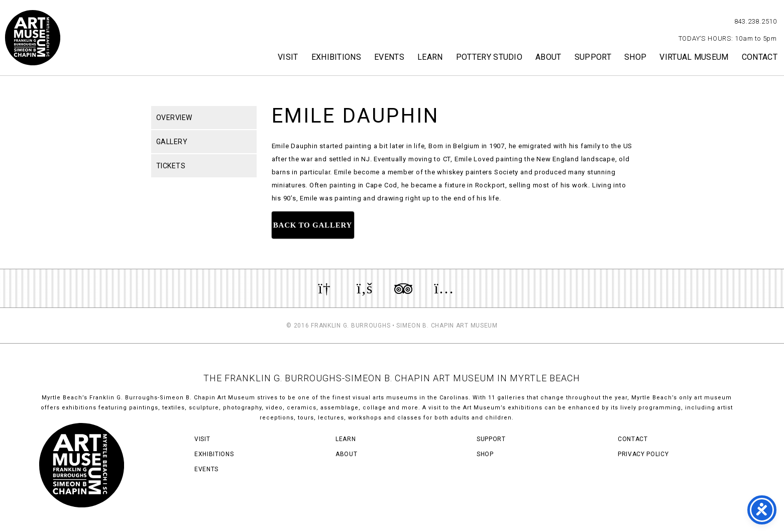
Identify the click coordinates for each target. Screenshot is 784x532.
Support (593, 57)
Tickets (171, 166)
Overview (174, 118)
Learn (430, 57)
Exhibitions (337, 57)
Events (389, 57)
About (548, 57)
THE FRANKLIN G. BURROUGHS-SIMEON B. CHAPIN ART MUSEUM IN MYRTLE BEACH (392, 378)
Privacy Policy (643, 454)
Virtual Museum (694, 57)
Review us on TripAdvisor (403, 288)
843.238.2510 (756, 21)
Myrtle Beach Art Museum (33, 38)
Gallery (172, 142)
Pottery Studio (489, 57)
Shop (635, 57)
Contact (760, 57)
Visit (288, 57)
